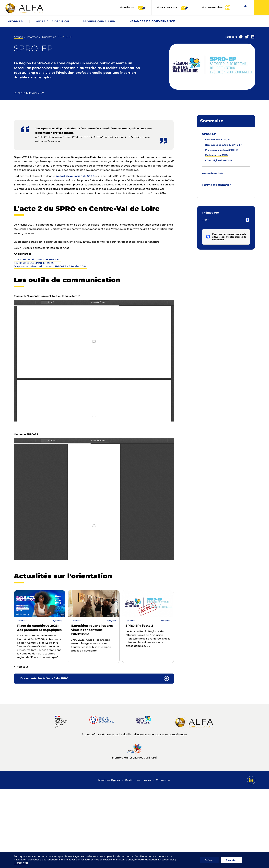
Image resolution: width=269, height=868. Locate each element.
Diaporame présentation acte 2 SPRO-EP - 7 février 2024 (50, 266)
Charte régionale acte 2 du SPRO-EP (37, 259)
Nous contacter (172, 8)
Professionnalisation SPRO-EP (222, 150)
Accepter (231, 860)
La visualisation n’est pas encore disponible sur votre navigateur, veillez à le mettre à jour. (94, 361)
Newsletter (133, 8)
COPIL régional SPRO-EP (219, 160)
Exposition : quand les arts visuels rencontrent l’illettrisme (92, 630)
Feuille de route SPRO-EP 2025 (34, 263)
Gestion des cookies (138, 780)
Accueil (18, 37)
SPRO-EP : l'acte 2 (139, 626)
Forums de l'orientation (217, 185)
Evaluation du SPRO (216, 155)
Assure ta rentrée (213, 173)
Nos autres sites (212, 7)
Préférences (21, 863)
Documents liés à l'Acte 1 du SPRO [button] (44, 678)
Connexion (163, 780)
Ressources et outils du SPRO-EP (224, 145)
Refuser (209, 860)
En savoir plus (166, 860)
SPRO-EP (209, 134)
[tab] (94, 679)
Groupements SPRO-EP (218, 140)
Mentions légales (109, 780)
